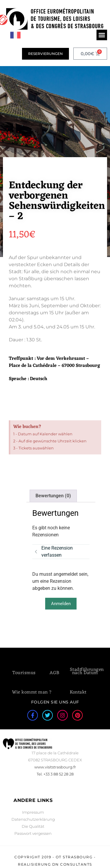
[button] (102, 35)
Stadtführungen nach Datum (87, 671)
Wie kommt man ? (32, 692)
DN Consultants (72, 864)
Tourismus (24, 673)
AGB (55, 673)
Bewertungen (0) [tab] (53, 496)
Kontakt (78, 692)
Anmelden (61, 604)
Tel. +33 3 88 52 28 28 (55, 774)
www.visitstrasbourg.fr (55, 767)
